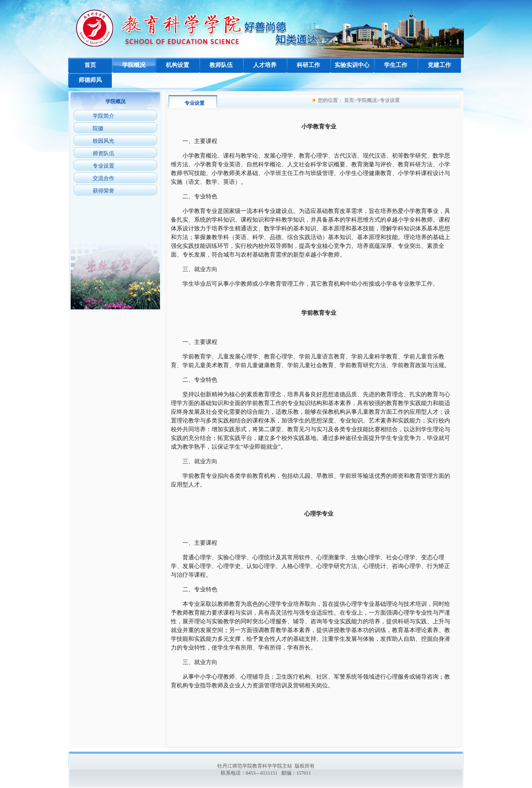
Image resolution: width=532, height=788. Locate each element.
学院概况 (134, 65)
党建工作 (439, 65)
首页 (90, 65)
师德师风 (90, 80)
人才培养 (265, 65)
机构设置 (177, 65)
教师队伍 (221, 65)
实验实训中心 (352, 65)
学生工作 (396, 65)
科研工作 (308, 65)
